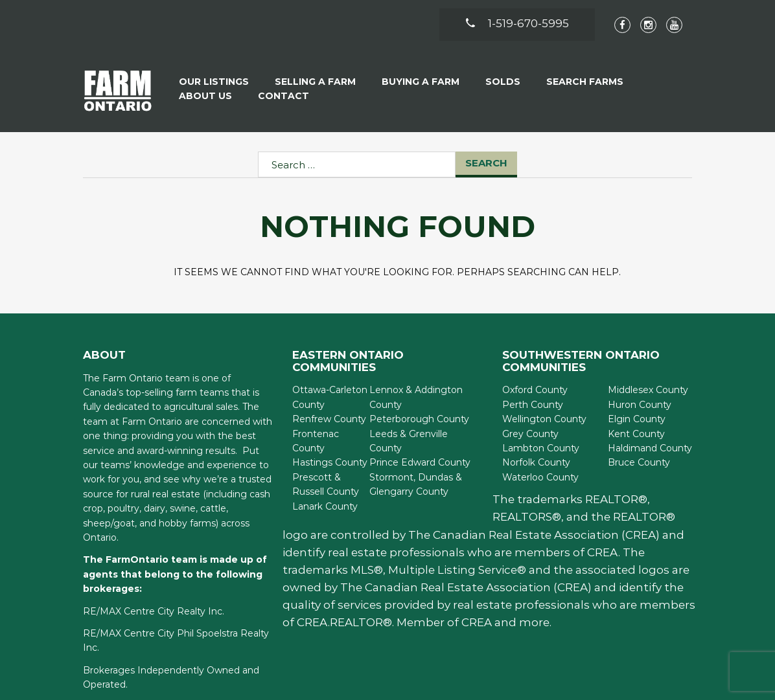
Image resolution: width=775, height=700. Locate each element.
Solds (503, 82)
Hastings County (330, 462)
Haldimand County (650, 448)
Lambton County (541, 448)
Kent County (636, 434)
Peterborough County (419, 419)
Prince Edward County (420, 462)
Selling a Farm (315, 82)
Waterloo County (540, 477)
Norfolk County (536, 462)
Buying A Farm (421, 82)
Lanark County (325, 506)
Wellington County (544, 419)
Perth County (533, 405)
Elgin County (637, 419)
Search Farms (585, 82)
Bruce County (639, 462)
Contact (283, 96)
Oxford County (535, 390)
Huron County (640, 405)
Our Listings (214, 82)
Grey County (530, 434)
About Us (205, 96)
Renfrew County (329, 419)
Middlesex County (648, 390)
